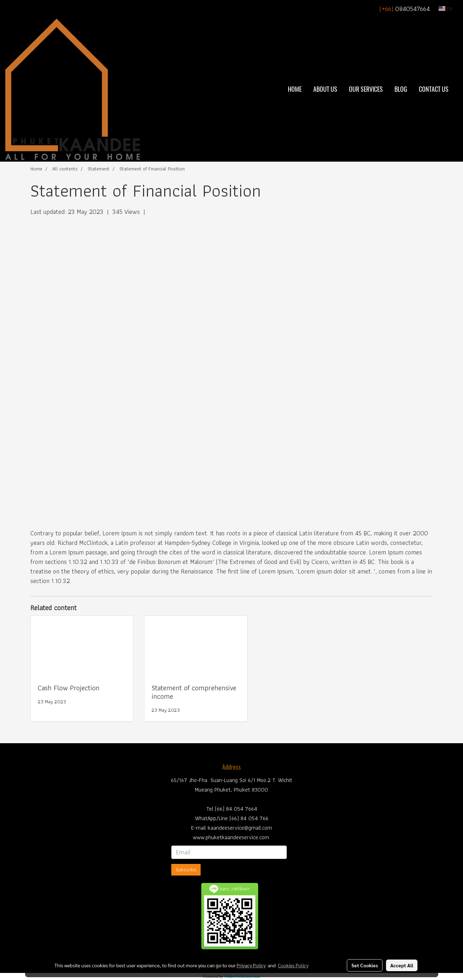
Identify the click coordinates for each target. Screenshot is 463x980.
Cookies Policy (293, 965)
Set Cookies (365, 965)
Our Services (366, 89)
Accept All (402, 965)
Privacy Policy (251, 965)
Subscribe (186, 870)
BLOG (401, 89)
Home (295, 89)
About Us (325, 89)
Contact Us (434, 89)
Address (231, 767)
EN (446, 8)
